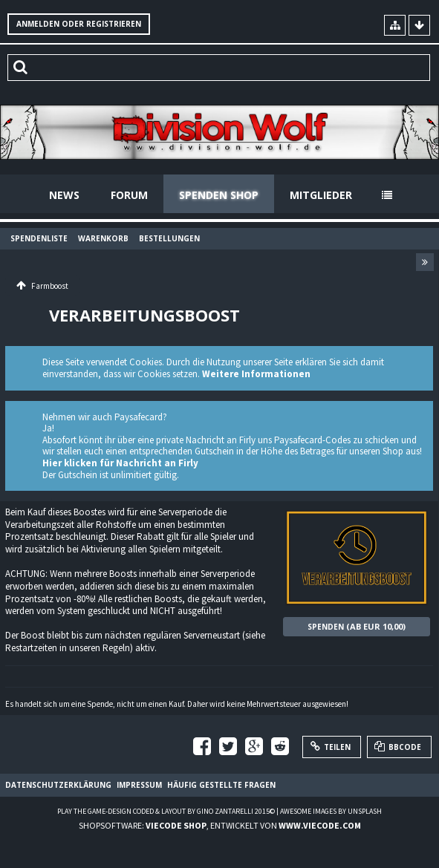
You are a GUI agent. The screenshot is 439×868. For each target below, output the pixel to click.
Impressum (139, 785)
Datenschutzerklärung (58, 785)
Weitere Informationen (256, 374)
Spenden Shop (219, 195)
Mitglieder (321, 195)
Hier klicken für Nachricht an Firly (120, 463)
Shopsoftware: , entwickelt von (220, 825)
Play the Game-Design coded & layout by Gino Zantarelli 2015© (166, 811)
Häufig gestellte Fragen (221, 785)
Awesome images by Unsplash (331, 811)
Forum (129, 195)
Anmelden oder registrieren (79, 24)
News (64, 195)
